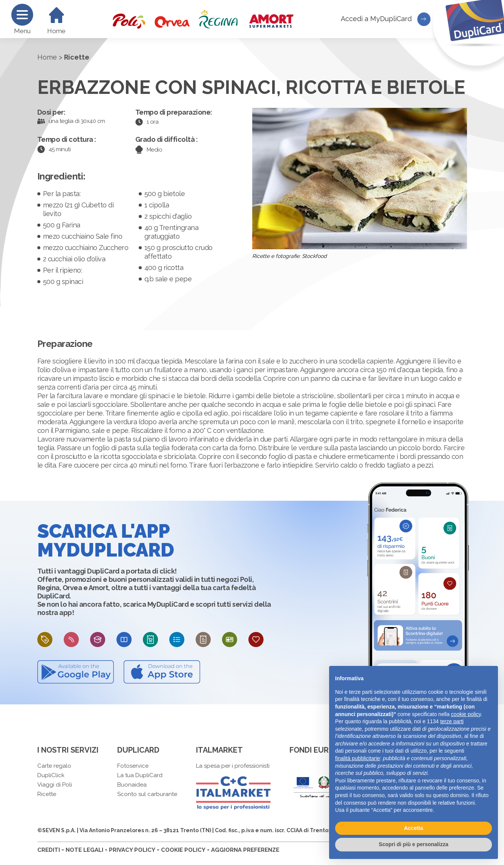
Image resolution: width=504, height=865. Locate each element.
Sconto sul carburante (147, 794)
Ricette (47, 794)
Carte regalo (54, 766)
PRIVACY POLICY (132, 850)
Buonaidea (132, 785)
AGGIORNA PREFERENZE (245, 850)
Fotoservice (133, 766)
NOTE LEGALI (84, 850)
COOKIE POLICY (183, 850)
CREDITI (49, 850)
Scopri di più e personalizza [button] (414, 844)
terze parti (452, 721)
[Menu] (22, 15)
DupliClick (51, 775)
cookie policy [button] (466, 714)
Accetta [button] (414, 828)
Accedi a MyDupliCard (386, 19)
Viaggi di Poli (55, 785)
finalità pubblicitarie (358, 758)
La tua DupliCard (140, 775)
